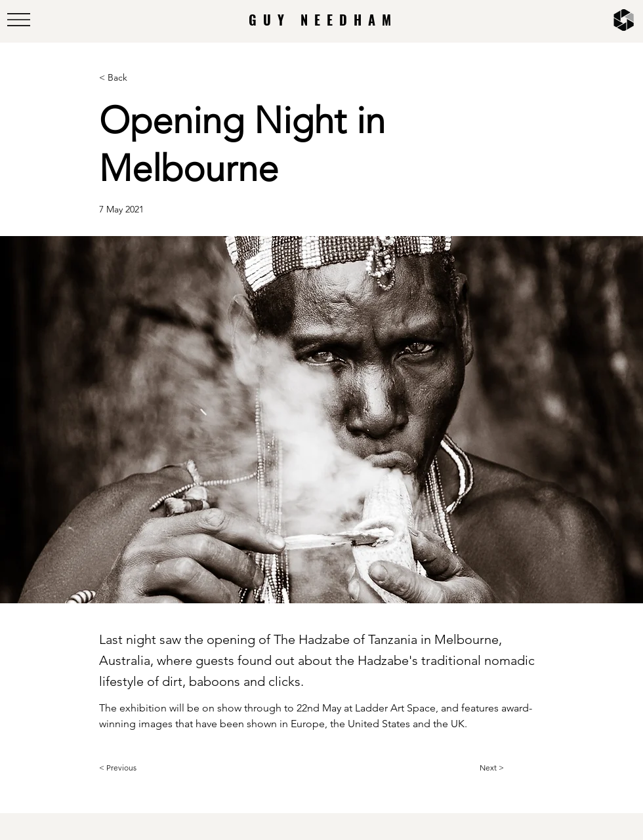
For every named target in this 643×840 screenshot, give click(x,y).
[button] (19, 20)
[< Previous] (142, 768)
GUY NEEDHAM (323, 20)
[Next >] (512, 768)
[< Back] (142, 78)
